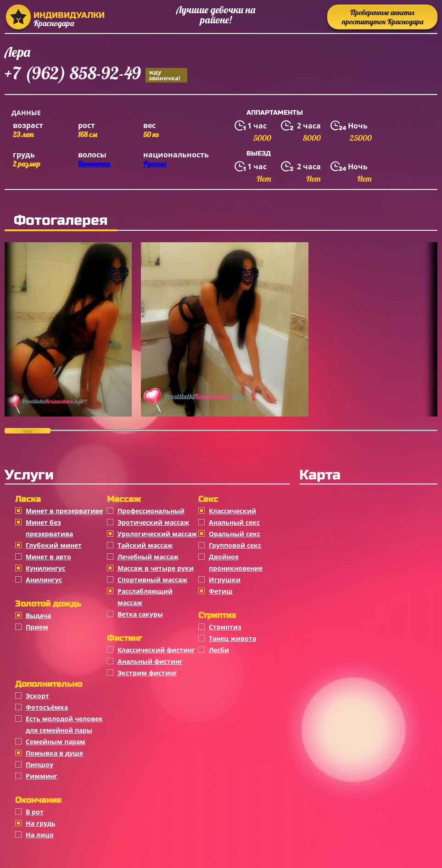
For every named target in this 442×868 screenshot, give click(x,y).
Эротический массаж (153, 522)
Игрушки (225, 580)
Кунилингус (45, 568)
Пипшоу (39, 765)
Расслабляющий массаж (145, 597)
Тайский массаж (145, 545)
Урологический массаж (157, 534)
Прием (37, 627)
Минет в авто (48, 557)
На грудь (41, 823)
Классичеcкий (232, 511)
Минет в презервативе (64, 511)
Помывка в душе (54, 753)
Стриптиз (225, 627)
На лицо (40, 835)
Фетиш (221, 591)
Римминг (42, 776)
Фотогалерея (61, 220)
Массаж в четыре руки (156, 568)
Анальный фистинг (150, 661)
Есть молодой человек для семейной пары (64, 724)
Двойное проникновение (236, 562)
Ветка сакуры (140, 614)
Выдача (38, 615)
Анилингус (44, 580)
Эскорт (37, 696)
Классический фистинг (156, 650)
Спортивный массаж (152, 580)
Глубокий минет (54, 545)
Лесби (219, 650)
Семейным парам (56, 742)
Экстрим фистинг (147, 673)
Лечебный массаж (148, 557)
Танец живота (232, 638)
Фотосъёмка (47, 707)
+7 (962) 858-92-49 (96, 75)
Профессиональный (151, 511)
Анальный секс (234, 522)
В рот (35, 812)
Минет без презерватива (49, 528)
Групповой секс (235, 545)
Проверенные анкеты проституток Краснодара (383, 17)
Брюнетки (94, 164)
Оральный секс (235, 534)
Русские (155, 164)
